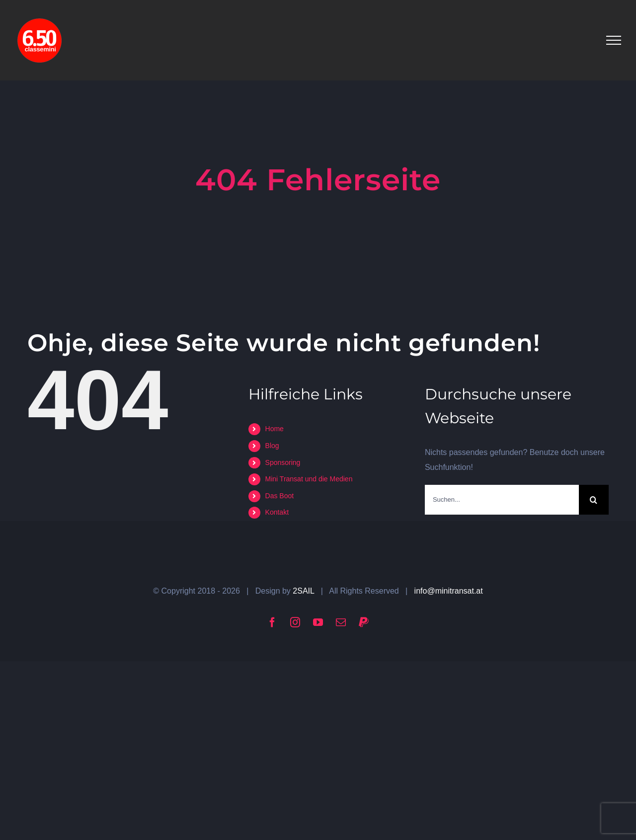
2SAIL (303, 591)
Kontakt (277, 512)
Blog (272, 446)
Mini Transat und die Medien (309, 479)
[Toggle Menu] (614, 40)
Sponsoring (283, 462)
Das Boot (280, 496)
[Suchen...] (502, 500)
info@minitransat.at (449, 591)
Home (275, 429)
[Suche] (594, 500)
